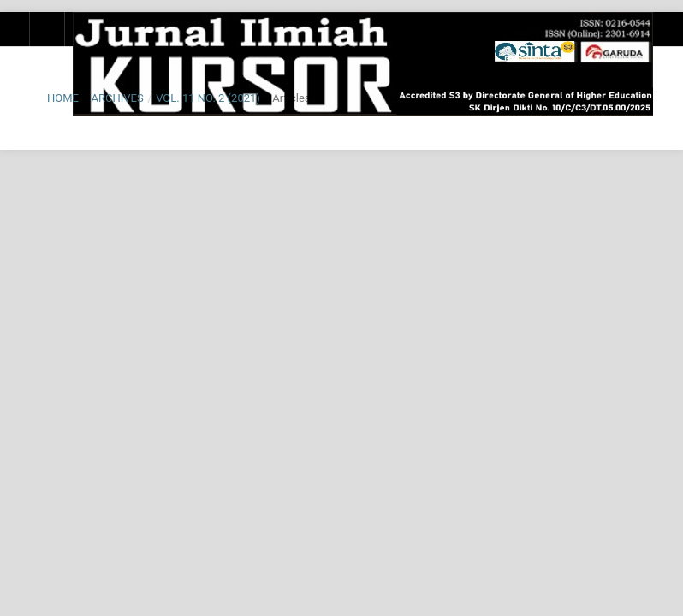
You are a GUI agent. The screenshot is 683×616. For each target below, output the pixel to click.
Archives (117, 98)
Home (63, 98)
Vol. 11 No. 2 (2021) (208, 98)
